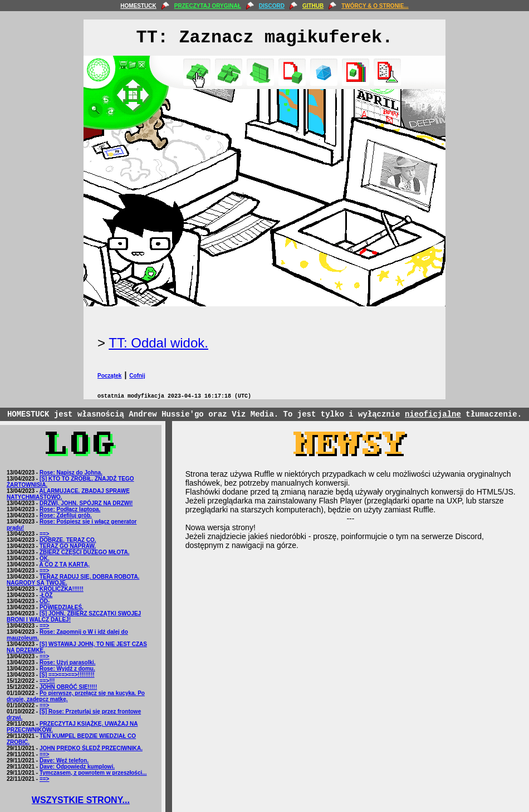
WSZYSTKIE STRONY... (81, 800)
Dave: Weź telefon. (64, 760)
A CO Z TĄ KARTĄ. (65, 564)
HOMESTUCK (138, 6)
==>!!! (47, 681)
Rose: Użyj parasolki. (68, 662)
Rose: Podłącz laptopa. (70, 509)
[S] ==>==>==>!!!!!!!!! (67, 675)
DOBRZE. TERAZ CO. (68, 540)
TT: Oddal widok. (158, 343)
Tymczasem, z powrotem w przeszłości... (93, 773)
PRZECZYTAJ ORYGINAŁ (208, 6)
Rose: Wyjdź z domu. (67, 669)
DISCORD (272, 6)
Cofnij (137, 376)
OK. (45, 558)
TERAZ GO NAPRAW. (68, 546)
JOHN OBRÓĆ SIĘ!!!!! (68, 687)
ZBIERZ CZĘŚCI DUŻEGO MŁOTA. (84, 552)
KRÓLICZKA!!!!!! (62, 589)
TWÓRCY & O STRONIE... (375, 6)
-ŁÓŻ (46, 595)
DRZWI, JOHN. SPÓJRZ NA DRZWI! (86, 503)
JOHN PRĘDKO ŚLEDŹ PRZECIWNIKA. (91, 748)
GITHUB (313, 6)
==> (45, 534)
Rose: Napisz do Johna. (71, 473)
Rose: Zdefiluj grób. (66, 515)
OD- (45, 601)
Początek (109, 376)
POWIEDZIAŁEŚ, (62, 607)
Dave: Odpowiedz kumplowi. (77, 767)
